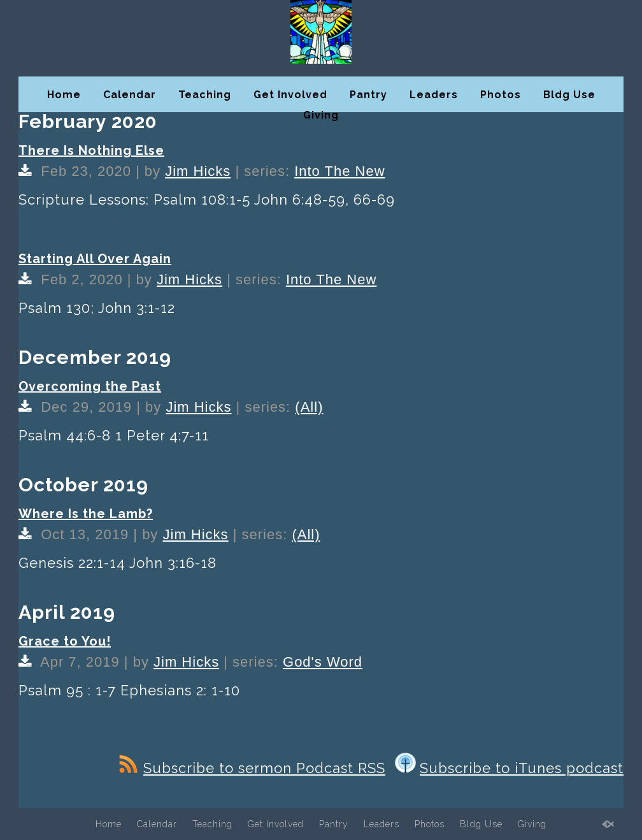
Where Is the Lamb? (86, 514)
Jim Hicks (198, 171)
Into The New (339, 171)
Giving (321, 115)
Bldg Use (569, 95)
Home (64, 95)
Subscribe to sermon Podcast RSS (252, 768)
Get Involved (290, 95)
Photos (501, 95)
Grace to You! (65, 641)
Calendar (130, 95)
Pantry (368, 95)
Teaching (205, 95)
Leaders (434, 95)
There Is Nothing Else (91, 150)
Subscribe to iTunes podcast (509, 768)
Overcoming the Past (90, 386)
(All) (309, 407)
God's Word (323, 662)
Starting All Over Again (95, 259)
